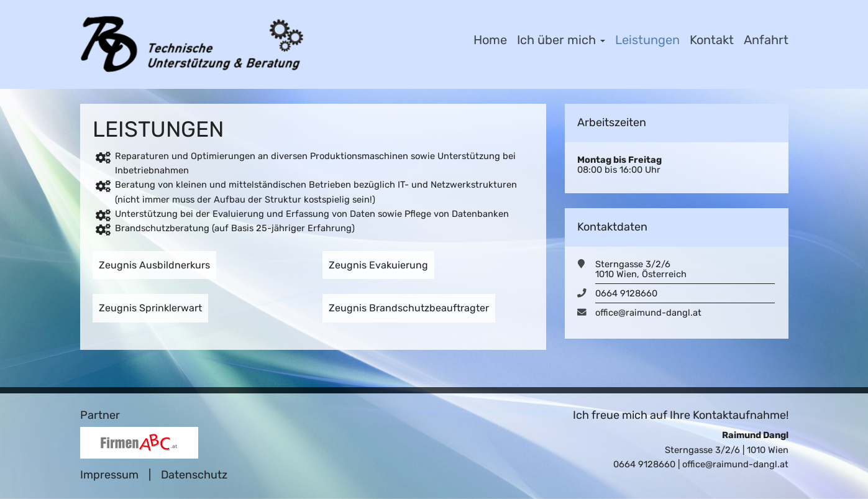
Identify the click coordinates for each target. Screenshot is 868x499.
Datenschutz (194, 475)
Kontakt (712, 40)
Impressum (109, 475)
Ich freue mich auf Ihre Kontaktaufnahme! (681, 415)
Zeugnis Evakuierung (378, 265)
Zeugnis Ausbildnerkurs (154, 265)
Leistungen (647, 40)
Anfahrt (766, 40)
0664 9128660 (626, 293)
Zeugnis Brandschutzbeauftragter (409, 308)
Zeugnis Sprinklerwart (150, 308)
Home (490, 40)
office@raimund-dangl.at (648, 313)
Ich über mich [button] (561, 40)
